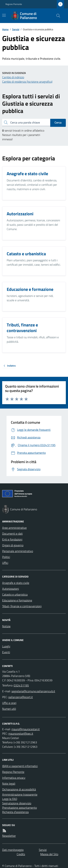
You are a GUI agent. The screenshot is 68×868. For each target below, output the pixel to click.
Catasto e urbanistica (15, 594)
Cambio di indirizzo (13, 77)
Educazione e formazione (17, 600)
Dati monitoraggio (13, 850)
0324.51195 (21, 685)
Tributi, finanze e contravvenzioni (22, 606)
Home (5, 29)
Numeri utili (9, 709)
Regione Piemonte (14, 4)
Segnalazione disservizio (17, 803)
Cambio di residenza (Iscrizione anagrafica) (27, 82)
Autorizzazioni (11, 589)
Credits (21, 854)
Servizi (16, 29)
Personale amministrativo (18, 551)
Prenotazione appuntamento (19, 808)
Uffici (5, 563)
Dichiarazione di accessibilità (19, 789)
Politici (6, 557)
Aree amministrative (14, 528)
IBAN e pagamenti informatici (20, 766)
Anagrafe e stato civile (16, 583)
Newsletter (9, 836)
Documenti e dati (12, 534)
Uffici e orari (9, 703)
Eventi (6, 652)
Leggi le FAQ (10, 799)
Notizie (6, 626)
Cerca (58, 122)
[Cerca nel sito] (57, 16)
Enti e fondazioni (12, 539)
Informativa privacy (14, 778)
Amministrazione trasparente (20, 794)
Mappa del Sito (49, 854)
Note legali (9, 784)
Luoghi (6, 646)
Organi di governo (13, 545)
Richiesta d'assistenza (15, 812)
